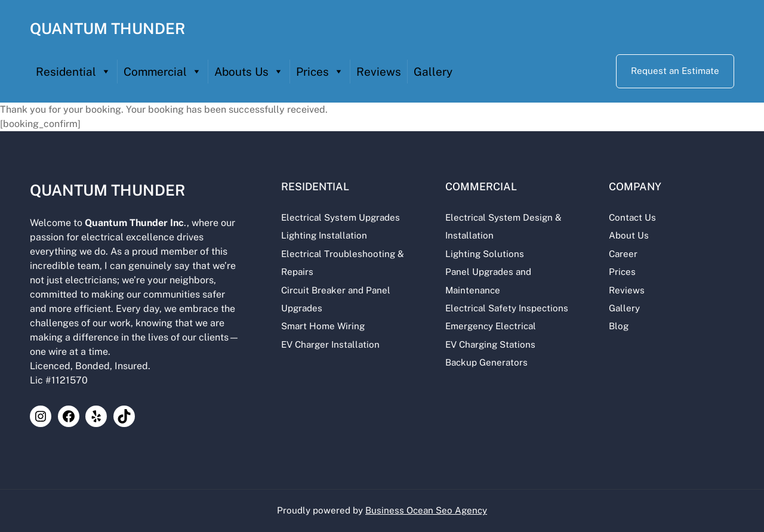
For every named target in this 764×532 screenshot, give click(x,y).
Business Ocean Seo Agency (426, 510)
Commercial (163, 72)
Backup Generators (485, 362)
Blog (618, 326)
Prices (320, 72)
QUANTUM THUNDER (107, 29)
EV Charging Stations (489, 344)
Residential (73, 72)
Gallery (433, 72)
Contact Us (632, 217)
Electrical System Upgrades (339, 217)
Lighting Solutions (483, 254)
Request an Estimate (675, 71)
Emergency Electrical (489, 326)
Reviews (379, 72)
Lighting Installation (322, 235)
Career (623, 254)
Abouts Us (249, 72)
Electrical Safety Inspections (505, 308)
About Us (628, 235)
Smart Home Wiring (321, 326)
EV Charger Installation (329, 344)
